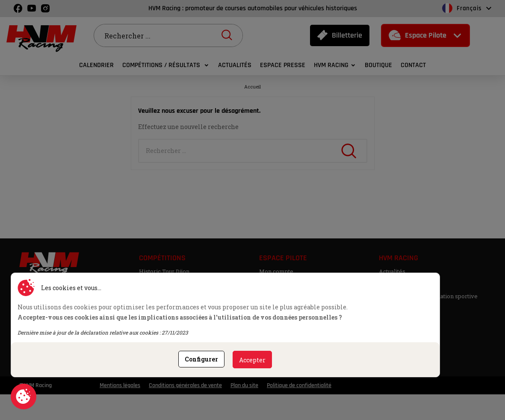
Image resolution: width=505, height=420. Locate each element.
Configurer (201, 359)
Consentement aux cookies (24, 397)
